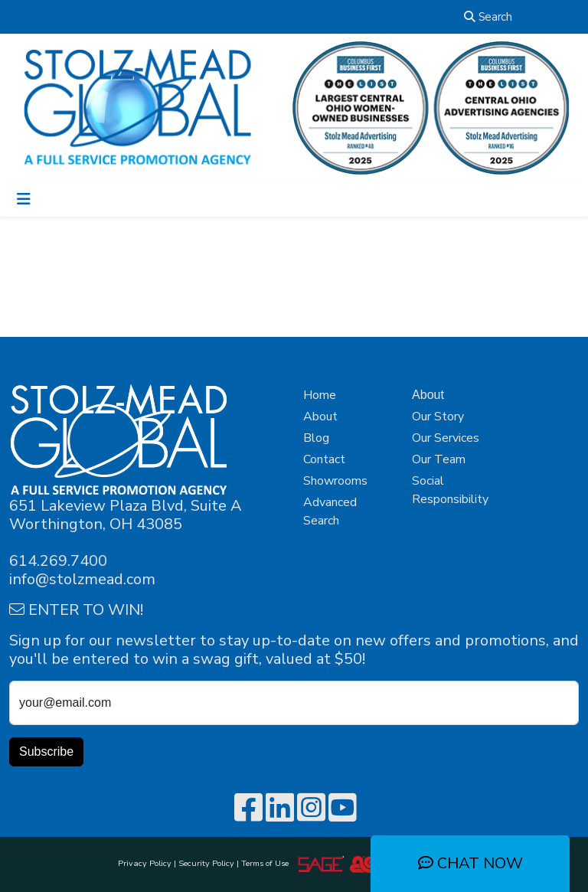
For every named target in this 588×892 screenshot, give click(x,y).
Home (320, 395)
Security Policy (206, 863)
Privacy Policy (145, 863)
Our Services (446, 438)
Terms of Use (267, 863)
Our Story (438, 417)
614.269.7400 (58, 561)
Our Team (439, 459)
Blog (316, 438)
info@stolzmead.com (82, 579)
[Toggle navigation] (24, 199)
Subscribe (46, 752)
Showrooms (335, 481)
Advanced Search (330, 511)
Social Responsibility (450, 490)
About (320, 417)
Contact (324, 459)
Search (488, 17)
